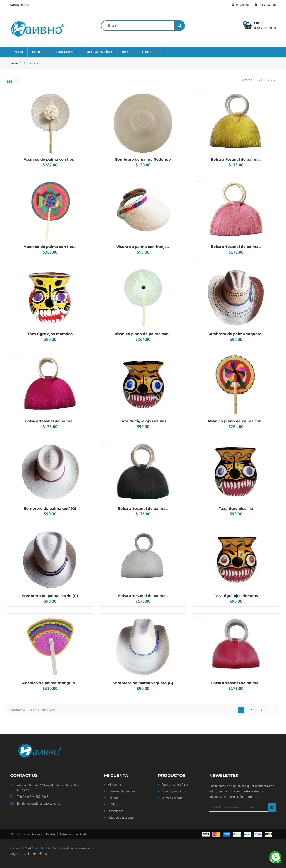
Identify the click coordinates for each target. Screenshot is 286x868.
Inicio (18, 52)
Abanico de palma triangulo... (50, 683)
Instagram (47, 854)
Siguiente (271, 710)
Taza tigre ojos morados (50, 334)
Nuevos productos (174, 791)
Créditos (113, 805)
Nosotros (40, 52)
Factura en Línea (99, 52)
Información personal (122, 791)
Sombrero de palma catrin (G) (50, 596)
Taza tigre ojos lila (236, 509)
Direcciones (116, 811)
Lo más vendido (172, 798)
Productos (65, 52)
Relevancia (267, 80)
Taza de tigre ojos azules (143, 421)
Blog (126, 52)
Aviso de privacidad (73, 834)
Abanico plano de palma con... (143, 334)
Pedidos (113, 798)
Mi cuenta (116, 776)
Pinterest (41, 854)
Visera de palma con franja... (143, 247)
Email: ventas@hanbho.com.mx (39, 803)
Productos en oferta (175, 785)
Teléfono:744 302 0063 (33, 797)
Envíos (51, 834)
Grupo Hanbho (42, 848)
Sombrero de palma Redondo (143, 160)
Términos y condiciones (26, 834)
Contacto (149, 52)
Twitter (34, 854)
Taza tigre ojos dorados (236, 596)
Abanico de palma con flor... (50, 160)
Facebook (28, 854)
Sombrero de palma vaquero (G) (143, 683)
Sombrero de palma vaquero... (236, 334)
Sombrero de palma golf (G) (50, 509)
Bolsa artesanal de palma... (236, 160)
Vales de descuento (121, 818)
